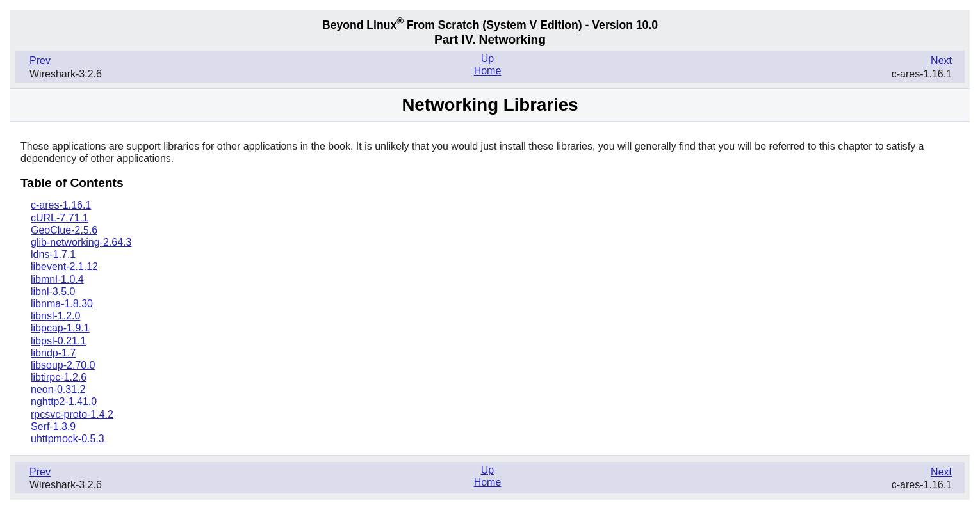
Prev (40, 60)
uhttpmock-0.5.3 (68, 439)
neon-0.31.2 (58, 389)
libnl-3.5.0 (53, 291)
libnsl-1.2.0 (55, 316)
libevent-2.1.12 (64, 267)
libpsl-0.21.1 (58, 341)
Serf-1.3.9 (53, 426)
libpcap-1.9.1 (60, 328)
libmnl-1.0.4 (57, 279)
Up (487, 59)
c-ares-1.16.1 (61, 205)
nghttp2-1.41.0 (64, 402)
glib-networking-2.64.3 (81, 242)
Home (488, 71)
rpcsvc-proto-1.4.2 (72, 414)
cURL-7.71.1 (60, 218)
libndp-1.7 (53, 353)
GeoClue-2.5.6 (64, 230)
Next (941, 60)
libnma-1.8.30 (62, 304)
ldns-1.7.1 (53, 254)
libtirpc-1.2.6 (59, 377)
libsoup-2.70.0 (63, 365)
